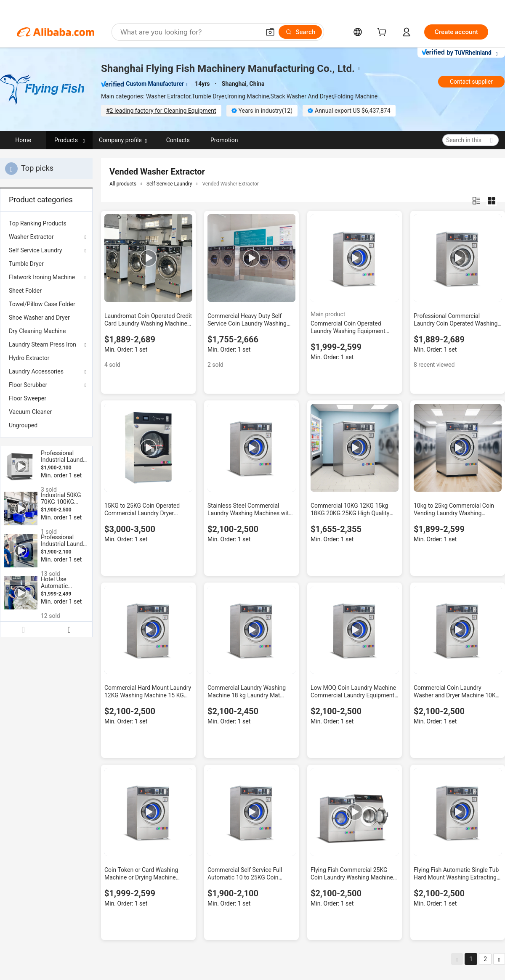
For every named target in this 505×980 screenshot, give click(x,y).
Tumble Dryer (26, 264)
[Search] (300, 32)
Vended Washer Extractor (230, 184)
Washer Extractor (31, 237)
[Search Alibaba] (189, 32)
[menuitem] (46, 223)
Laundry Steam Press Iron (43, 344)
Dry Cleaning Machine (37, 331)
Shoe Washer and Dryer (39, 318)
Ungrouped (23, 425)
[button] (270, 32)
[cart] (383, 33)
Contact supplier (471, 82)
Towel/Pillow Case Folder (42, 304)
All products (123, 184)
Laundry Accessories (36, 371)
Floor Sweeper (28, 398)
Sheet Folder (25, 291)
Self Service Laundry (36, 250)
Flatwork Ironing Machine (42, 277)
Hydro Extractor (29, 358)
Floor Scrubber (28, 385)
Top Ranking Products (38, 223)
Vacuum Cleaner (30, 412)
